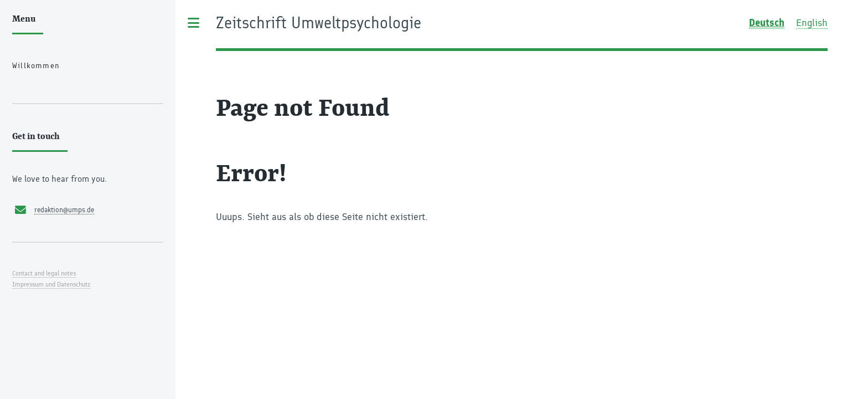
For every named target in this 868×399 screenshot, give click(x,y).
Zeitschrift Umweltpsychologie (319, 23)
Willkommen (36, 65)
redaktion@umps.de (64, 209)
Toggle (194, 23)
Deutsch (767, 22)
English (812, 22)
